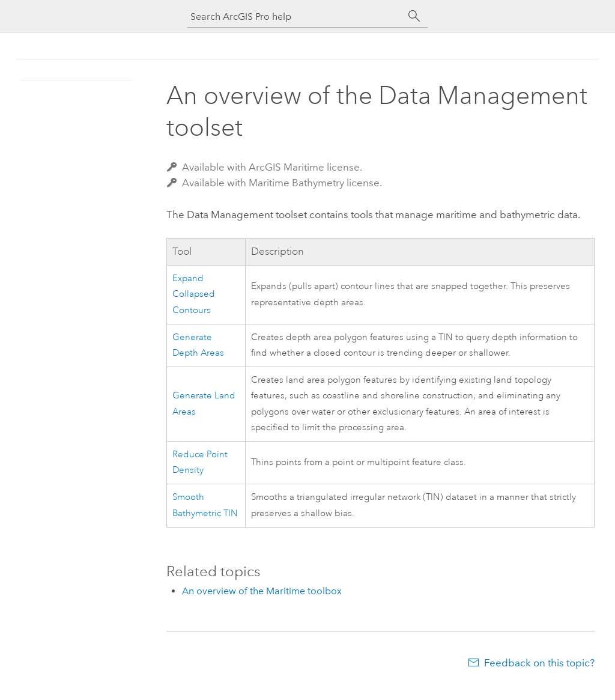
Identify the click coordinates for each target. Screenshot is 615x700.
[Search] (414, 16)
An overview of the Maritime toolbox (262, 591)
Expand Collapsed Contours (194, 294)
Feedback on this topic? (539, 663)
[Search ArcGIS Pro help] (295, 17)
